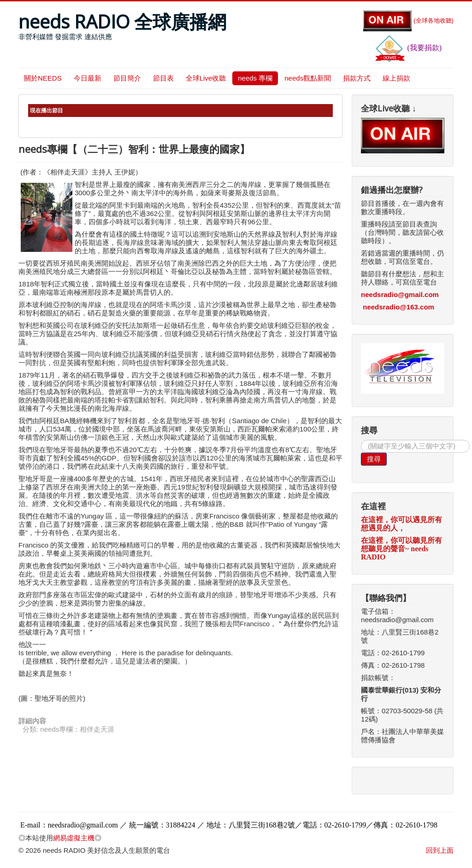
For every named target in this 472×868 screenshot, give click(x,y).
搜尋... (361, 440)
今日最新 (88, 78)
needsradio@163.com (398, 307)
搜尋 (374, 459)
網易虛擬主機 (74, 838)
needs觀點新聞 (308, 78)
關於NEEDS (43, 78)
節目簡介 (127, 78)
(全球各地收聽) (408, 20)
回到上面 (440, 850)
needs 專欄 (255, 78)
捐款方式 (357, 78)
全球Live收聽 (206, 78)
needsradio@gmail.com (400, 294)
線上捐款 (396, 78)
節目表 (163, 78)
